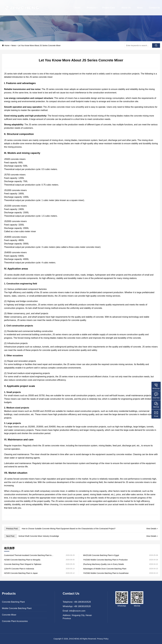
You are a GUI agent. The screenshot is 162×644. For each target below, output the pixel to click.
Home (78, 6)
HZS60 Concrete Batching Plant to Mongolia (22, 560)
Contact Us (154, 6)
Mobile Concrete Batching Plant (17, 608)
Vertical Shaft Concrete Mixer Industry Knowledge (39, 536)
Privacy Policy (103, 639)
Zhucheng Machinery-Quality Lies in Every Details (104, 564)
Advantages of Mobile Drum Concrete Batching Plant (105, 569)
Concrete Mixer (9, 615)
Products (91, 6)
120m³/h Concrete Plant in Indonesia (19, 569)
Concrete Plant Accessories (15, 621)
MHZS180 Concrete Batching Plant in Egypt (101, 555)
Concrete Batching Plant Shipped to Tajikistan (23, 564)
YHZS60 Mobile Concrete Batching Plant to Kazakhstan (106, 573)
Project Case (109, 6)
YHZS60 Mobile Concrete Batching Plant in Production (105, 560)
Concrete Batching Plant (13, 602)
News (140, 6)
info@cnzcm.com (77, 611)
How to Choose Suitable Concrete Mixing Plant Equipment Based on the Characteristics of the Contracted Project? (69, 529)
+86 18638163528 (82, 606)
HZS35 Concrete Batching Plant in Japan (21, 573)
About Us (126, 6)
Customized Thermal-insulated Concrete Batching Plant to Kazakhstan (28, 555)
